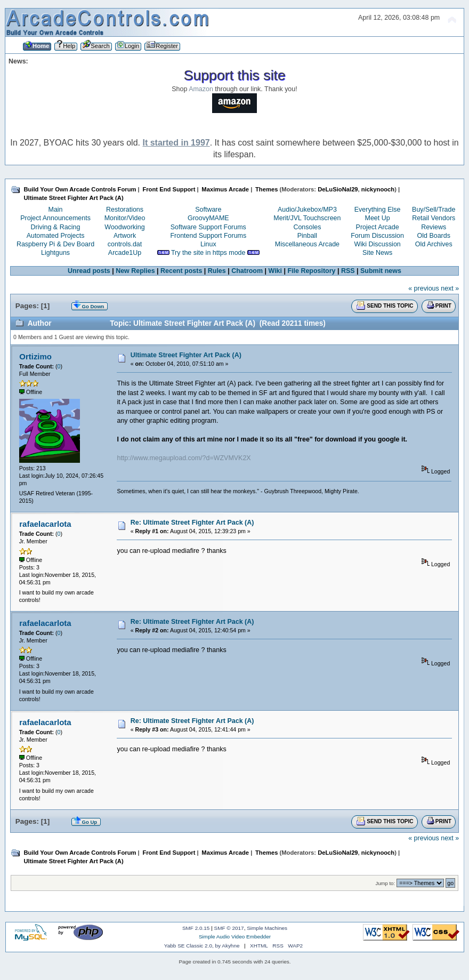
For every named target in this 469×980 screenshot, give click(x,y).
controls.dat (125, 244)
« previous (424, 288)
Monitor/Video (125, 218)
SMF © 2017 (229, 928)
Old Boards (434, 236)
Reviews (434, 227)
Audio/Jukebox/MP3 (307, 210)
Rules (217, 271)
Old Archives (434, 244)
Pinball (307, 236)
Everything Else (378, 210)
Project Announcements (55, 218)
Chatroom (247, 271)
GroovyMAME (208, 218)
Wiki (275, 271)
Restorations (125, 210)
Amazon (201, 89)
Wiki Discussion (377, 244)
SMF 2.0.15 (196, 928)
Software (208, 210)
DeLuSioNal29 (338, 189)
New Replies (135, 271)
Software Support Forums (208, 227)
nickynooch (378, 189)
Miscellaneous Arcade (307, 244)
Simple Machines (267, 928)
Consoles (307, 227)
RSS (348, 271)
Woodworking (124, 227)
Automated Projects (56, 236)
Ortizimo (35, 356)
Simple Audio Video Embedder (235, 937)
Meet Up (378, 218)
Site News (377, 253)
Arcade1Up (125, 253)
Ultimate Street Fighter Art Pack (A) (186, 355)
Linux (208, 244)
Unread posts (89, 271)
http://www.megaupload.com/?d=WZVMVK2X (184, 458)
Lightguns (55, 253)
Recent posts (181, 271)
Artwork (125, 236)
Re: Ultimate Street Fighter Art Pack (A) (192, 523)
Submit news (381, 271)
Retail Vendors (434, 218)
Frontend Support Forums (208, 236)
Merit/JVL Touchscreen (307, 218)
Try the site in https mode (208, 253)
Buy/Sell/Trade (434, 210)
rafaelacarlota (45, 524)
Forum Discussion (377, 236)
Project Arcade (378, 227)
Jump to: (386, 883)
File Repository (311, 271)
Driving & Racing (56, 227)
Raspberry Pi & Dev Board (55, 244)
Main (56, 210)
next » (450, 288)
